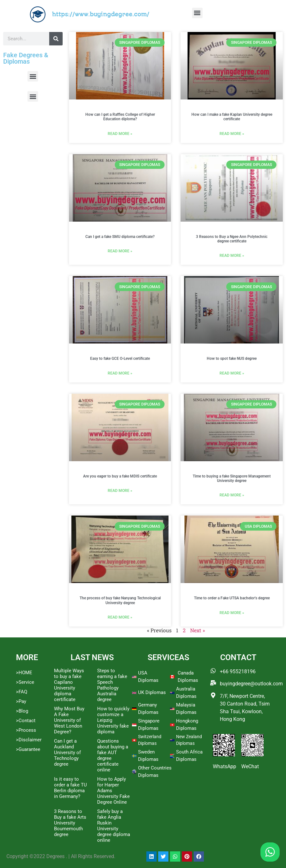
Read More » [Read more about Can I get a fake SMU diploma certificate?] (120, 251)
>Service (25, 682)
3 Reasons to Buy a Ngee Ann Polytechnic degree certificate (232, 239)
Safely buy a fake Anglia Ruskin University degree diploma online (114, 826)
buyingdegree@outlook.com (251, 684)
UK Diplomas (152, 692)
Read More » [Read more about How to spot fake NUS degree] (232, 373)
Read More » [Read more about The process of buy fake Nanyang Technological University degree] (120, 617)
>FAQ (22, 692)
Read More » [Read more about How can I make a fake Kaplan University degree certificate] (232, 134)
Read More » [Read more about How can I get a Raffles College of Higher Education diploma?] (120, 134)
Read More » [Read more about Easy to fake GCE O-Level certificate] (120, 373)
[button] (197, 13)
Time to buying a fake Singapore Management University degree (232, 478)
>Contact (26, 721)
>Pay (21, 701)
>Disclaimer (29, 740)
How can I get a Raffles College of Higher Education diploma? (120, 117)
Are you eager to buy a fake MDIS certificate (120, 476)
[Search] (56, 39)
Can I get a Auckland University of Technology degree (67, 753)
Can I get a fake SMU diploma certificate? (120, 237)
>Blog (22, 711)
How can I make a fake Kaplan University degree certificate (232, 117)
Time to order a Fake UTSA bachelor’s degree (232, 598)
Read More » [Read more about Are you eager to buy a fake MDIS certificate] (120, 491)
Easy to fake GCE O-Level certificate (120, 359)
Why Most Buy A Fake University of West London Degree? (69, 720)
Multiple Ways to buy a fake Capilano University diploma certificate (69, 685)
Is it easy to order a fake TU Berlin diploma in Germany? (70, 788)
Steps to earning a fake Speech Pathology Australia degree (112, 685)
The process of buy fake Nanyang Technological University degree (120, 600)
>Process (26, 730)
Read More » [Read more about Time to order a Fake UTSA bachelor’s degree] (232, 613)
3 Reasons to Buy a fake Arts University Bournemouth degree (70, 823)
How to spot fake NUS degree (232, 359)
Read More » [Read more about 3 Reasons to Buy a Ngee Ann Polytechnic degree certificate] (232, 256)
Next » (197, 630)
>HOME (24, 673)
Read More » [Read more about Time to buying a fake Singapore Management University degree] (232, 495)
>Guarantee (28, 749)
